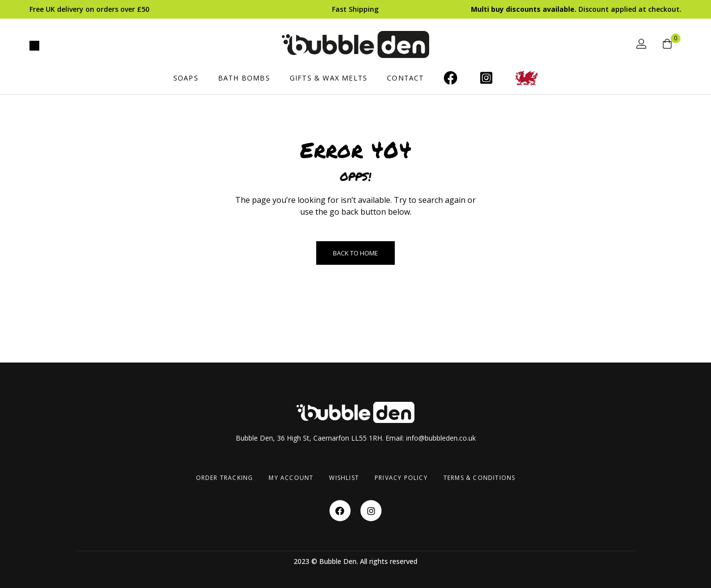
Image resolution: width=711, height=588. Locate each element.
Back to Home (355, 253)
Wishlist (344, 478)
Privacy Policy (401, 478)
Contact (405, 78)
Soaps (186, 78)
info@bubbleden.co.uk (441, 438)
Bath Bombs (244, 78)
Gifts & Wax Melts (328, 78)
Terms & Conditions (479, 478)
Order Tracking (225, 478)
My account (291, 478)
